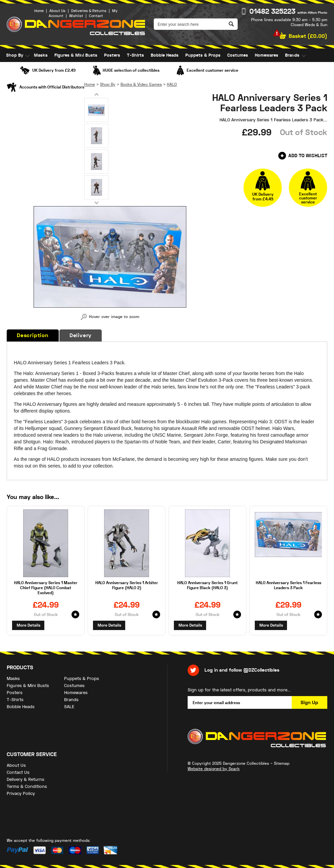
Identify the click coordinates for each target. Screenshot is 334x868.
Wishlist (76, 16)
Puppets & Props (203, 55)
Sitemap (282, 763)
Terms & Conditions (27, 786)
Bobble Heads (165, 55)
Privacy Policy (21, 793)
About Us (57, 11)
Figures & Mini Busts (76, 55)
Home (39, 11)
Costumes (238, 55)
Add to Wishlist (308, 156)
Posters (112, 55)
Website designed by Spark (214, 769)
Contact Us (18, 772)
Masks (41, 55)
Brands (292, 55)
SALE (11, 69)
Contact (96, 16)
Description (33, 335)
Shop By (15, 55)
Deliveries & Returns (89, 11)
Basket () (308, 36)
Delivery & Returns (26, 779)
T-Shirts (135, 55)
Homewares (267, 55)
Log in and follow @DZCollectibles (242, 670)
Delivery (81, 335)
